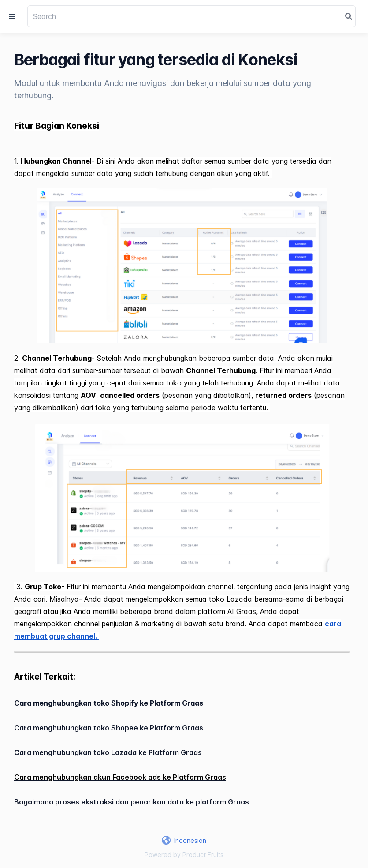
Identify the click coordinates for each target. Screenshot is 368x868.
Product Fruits (203, 855)
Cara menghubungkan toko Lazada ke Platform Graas (108, 752)
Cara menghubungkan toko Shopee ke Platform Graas (109, 728)
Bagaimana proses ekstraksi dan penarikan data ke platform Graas (132, 802)
